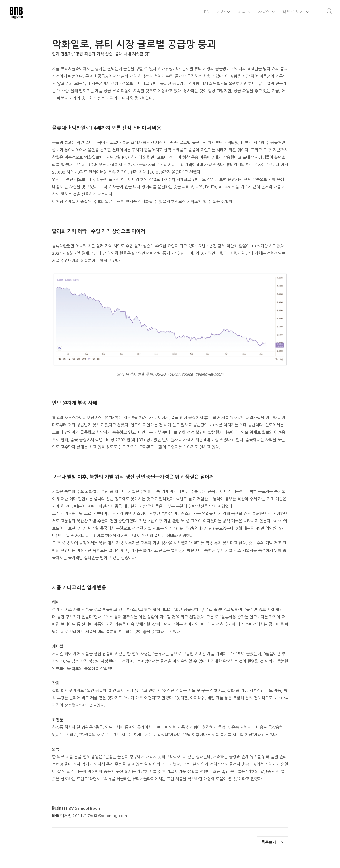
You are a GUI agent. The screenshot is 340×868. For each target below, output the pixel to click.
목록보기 (272, 842)
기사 (220, 13)
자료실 (263, 13)
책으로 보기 (293, 13)
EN (205, 13)
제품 (240, 13)
